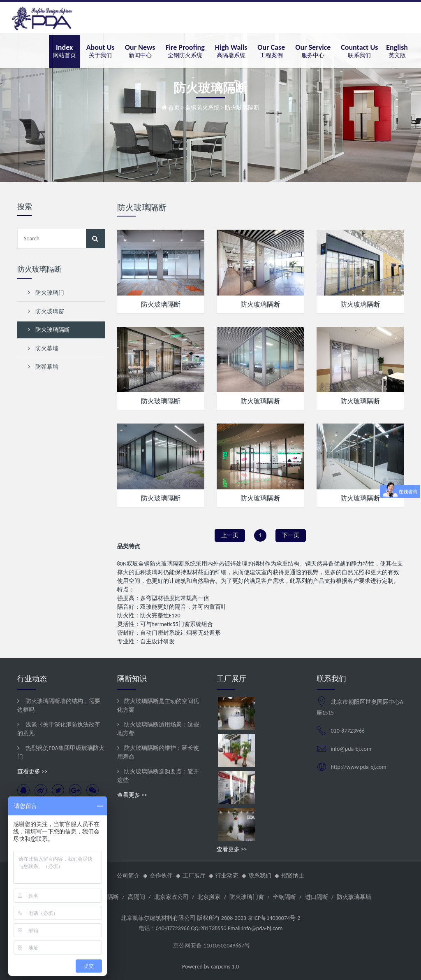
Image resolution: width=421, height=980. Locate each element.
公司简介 (128, 876)
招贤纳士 (293, 876)
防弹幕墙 (43, 367)
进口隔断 (317, 897)
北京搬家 (209, 897)
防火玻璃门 (46, 293)
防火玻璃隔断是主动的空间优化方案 (158, 705)
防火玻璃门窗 (247, 897)
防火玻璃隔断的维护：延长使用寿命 (158, 752)
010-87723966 (348, 731)
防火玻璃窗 (46, 311)
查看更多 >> (32, 772)
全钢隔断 (285, 897)
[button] (101, 51)
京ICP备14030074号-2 (274, 918)
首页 (174, 108)
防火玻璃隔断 (161, 304)
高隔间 (136, 897)
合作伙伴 (161, 876)
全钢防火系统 (202, 108)
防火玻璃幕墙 (354, 897)
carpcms (221, 967)
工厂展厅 (194, 876)
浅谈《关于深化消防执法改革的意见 (59, 729)
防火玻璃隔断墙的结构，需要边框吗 (59, 705)
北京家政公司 (171, 897)
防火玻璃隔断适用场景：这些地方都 (158, 729)
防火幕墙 (43, 348)
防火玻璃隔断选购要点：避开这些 (158, 776)
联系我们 (260, 876)
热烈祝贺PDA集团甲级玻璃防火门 (61, 752)
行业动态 (227, 876)
